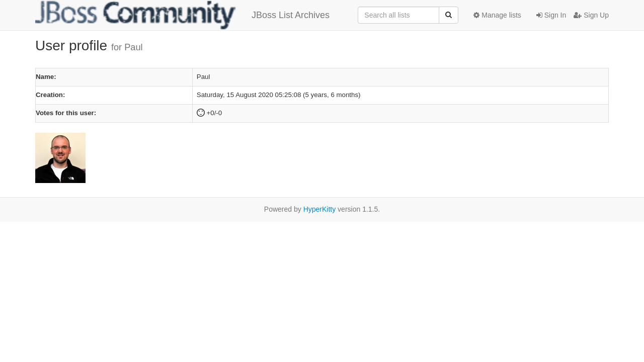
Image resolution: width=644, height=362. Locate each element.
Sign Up (591, 15)
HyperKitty (320, 209)
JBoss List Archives (182, 15)
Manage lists (497, 15)
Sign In (551, 15)
